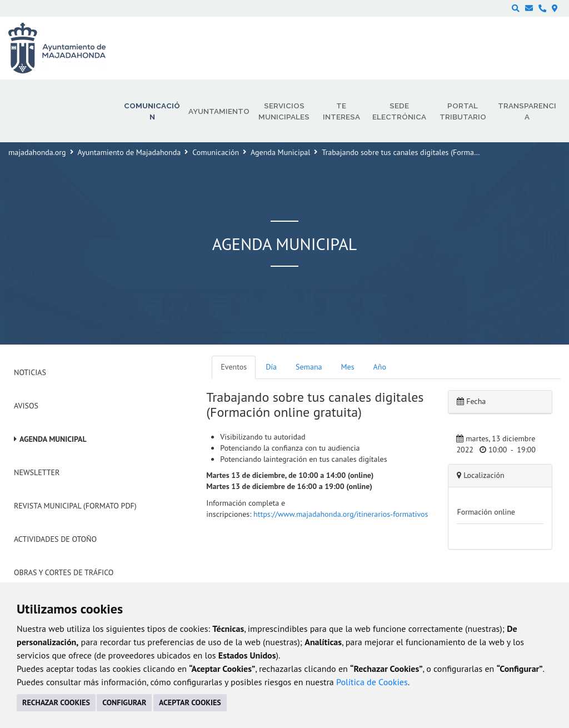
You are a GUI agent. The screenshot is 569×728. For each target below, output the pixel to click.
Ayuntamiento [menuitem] (219, 111)
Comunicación (216, 152)
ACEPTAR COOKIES (190, 702)
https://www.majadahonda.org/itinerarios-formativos (341, 514)
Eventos (234, 367)
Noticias (30, 372)
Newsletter (37, 472)
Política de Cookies (372, 682)
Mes (348, 367)
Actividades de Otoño (55, 539)
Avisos (26, 406)
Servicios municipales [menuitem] (284, 111)
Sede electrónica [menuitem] (399, 111)
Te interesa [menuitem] (341, 111)
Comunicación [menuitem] (152, 111)
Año (380, 367)
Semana (309, 367)
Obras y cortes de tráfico (64, 572)
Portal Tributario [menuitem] (463, 111)
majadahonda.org (37, 152)
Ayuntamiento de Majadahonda (129, 152)
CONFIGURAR (124, 702)
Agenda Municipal (280, 152)
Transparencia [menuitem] (527, 111)
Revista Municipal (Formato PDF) (75, 506)
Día (271, 367)
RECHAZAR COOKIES (56, 702)
